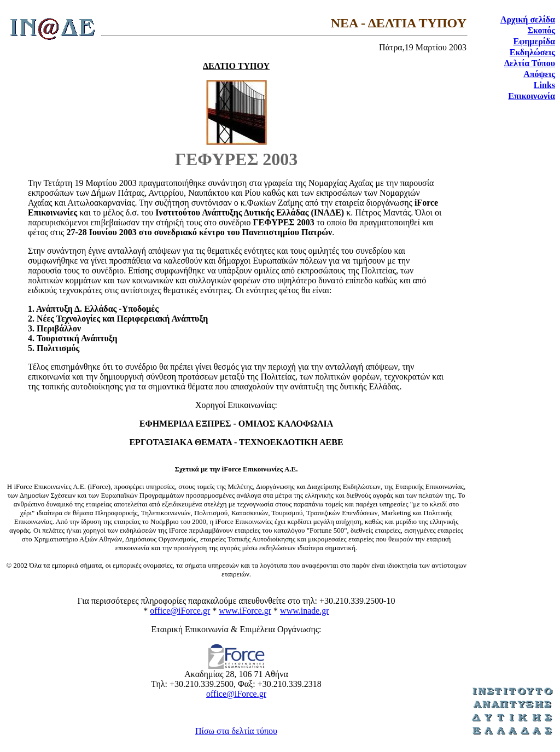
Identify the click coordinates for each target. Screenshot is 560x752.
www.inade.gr (305, 611)
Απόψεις (539, 74)
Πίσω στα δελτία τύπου (236, 731)
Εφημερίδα (534, 41)
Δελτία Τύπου (530, 63)
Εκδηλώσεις (532, 52)
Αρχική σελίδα (528, 19)
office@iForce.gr (180, 611)
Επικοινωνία (532, 96)
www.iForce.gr (245, 611)
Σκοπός (541, 30)
